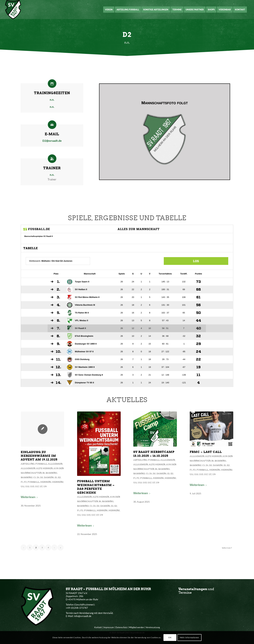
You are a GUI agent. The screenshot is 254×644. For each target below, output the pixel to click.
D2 (56, 478)
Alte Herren (58, 471)
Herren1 (59, 482)
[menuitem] (109, 10)
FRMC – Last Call (193, 457)
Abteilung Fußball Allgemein (56, 467)
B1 (58, 475)
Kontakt (98, 627)
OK (170, 637)
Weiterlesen (46, 495)
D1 (53, 478)
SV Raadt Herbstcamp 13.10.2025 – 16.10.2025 (150, 459)
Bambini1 (64, 475)
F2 (42, 482)
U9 (59, 486)
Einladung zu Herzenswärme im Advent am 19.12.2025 (54, 460)
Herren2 (69, 482)
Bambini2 (43, 478)
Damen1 (62, 478)
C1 (50, 478)
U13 (44, 486)
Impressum (109, 627)
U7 (55, 486)
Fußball (49, 482)
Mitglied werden (136, 627)
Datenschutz (121, 627)
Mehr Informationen (189, 637)
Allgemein (44, 471)
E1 (68, 478)
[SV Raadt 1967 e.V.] (13, 10)
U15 (48, 486)
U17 (52, 486)
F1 (39, 482)
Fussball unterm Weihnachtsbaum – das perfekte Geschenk (101, 486)
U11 (40, 486)
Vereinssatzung (153, 627)
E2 (71, 478)
